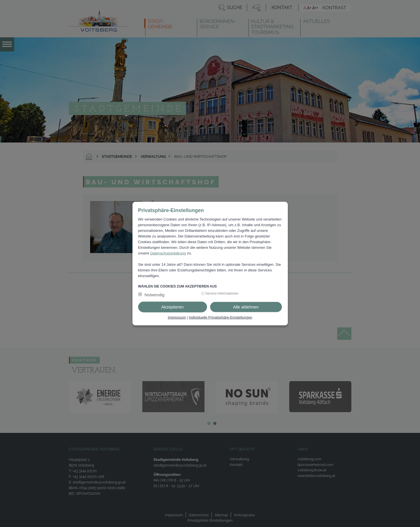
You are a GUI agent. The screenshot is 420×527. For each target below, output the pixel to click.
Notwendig (155, 295)
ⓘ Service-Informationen (220, 293)
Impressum (177, 317)
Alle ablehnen (246, 307)
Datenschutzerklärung (168, 253)
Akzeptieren (172, 307)
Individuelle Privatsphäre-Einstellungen (221, 317)
